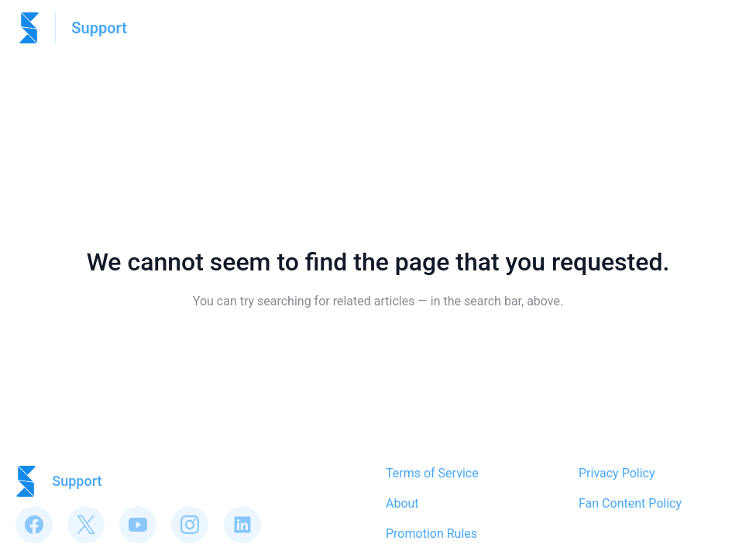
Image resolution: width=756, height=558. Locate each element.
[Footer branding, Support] (67, 481)
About (402, 503)
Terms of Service (432, 473)
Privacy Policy (617, 473)
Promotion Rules (431, 534)
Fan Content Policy (630, 503)
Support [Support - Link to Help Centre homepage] (99, 28)
